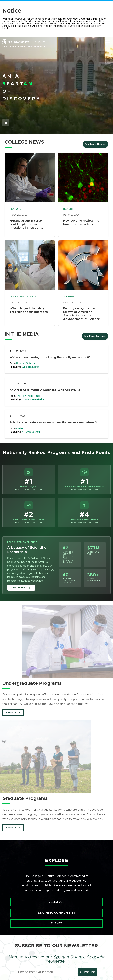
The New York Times (28, 396)
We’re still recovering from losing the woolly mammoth (48, 357)
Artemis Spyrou (31, 432)
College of (24, 47)
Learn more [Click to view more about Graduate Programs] (13, 826)
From (13, 363)
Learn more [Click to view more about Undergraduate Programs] (13, 712)
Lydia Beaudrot (30, 367)
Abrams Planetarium (33, 399)
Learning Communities (57, 911)
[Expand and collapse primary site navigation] (107, 42)
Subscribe (88, 970)
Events (56, 922)
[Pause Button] (6, 123)
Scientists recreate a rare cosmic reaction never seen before (52, 422)
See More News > (95, 144)
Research (56, 900)
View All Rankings (21, 588)
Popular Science (26, 363)
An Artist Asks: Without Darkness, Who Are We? (43, 390)
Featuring (16, 367)
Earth (19, 428)
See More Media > (95, 336)
